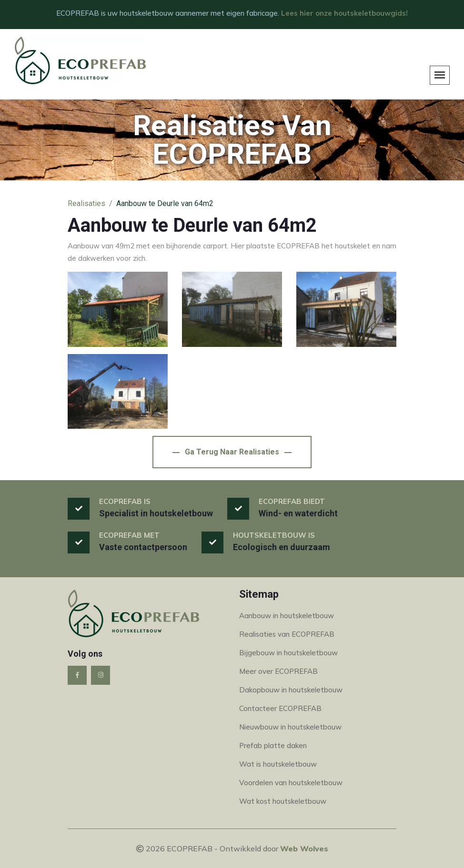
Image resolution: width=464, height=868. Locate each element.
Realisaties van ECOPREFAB (287, 634)
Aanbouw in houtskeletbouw (287, 616)
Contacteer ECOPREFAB (280, 708)
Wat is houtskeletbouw (278, 764)
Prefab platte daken (273, 745)
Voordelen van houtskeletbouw (291, 783)
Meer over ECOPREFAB (278, 671)
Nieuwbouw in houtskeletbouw (290, 727)
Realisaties (86, 203)
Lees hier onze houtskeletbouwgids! (344, 13)
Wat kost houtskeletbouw (283, 801)
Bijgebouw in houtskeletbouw (288, 653)
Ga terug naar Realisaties (232, 452)
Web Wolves (304, 848)
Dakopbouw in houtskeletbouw (291, 690)
